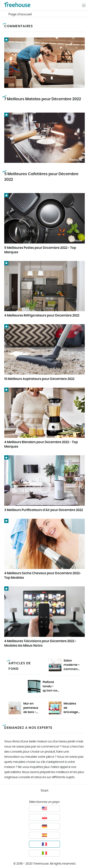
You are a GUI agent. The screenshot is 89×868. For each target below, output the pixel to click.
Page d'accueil (20, 14)
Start (45, 791)
